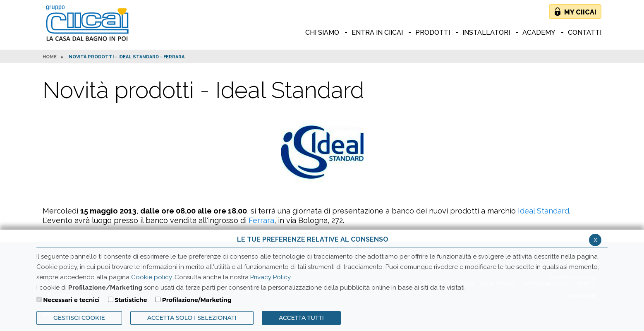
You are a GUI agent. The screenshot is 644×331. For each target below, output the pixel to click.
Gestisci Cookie (79, 318)
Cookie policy (151, 277)
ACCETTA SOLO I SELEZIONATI (192, 318)
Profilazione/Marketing (197, 300)
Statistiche (131, 300)
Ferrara (261, 220)
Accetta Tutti (301, 318)
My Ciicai (580, 12)
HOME (50, 57)
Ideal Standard (543, 211)
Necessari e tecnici (71, 300)
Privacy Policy (270, 277)
